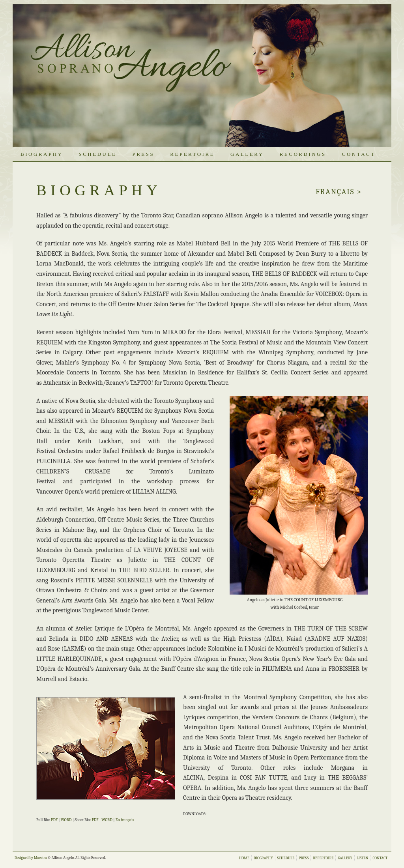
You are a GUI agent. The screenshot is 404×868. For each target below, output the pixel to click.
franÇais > (339, 192)
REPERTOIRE (192, 154)
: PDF (94, 820)
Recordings (303, 154)
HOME (244, 858)
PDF (54, 820)
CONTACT (359, 154)
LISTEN (363, 858)
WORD (66, 820)
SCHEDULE (97, 154)
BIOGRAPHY (42, 154)
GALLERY (247, 154)
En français (125, 820)
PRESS (143, 154)
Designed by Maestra (31, 858)
